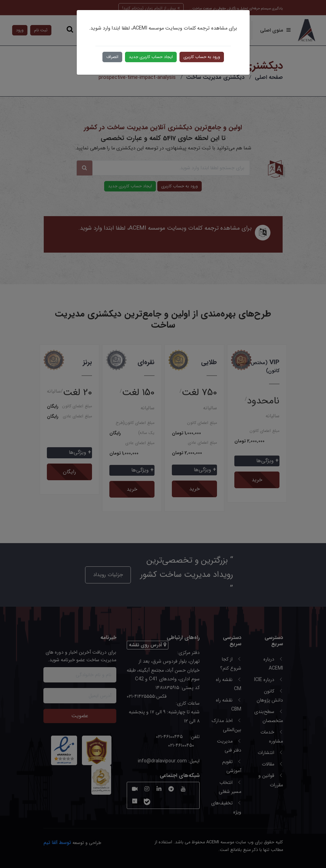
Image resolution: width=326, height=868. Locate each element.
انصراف (112, 57)
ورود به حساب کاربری (202, 57)
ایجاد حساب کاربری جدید (151, 57)
